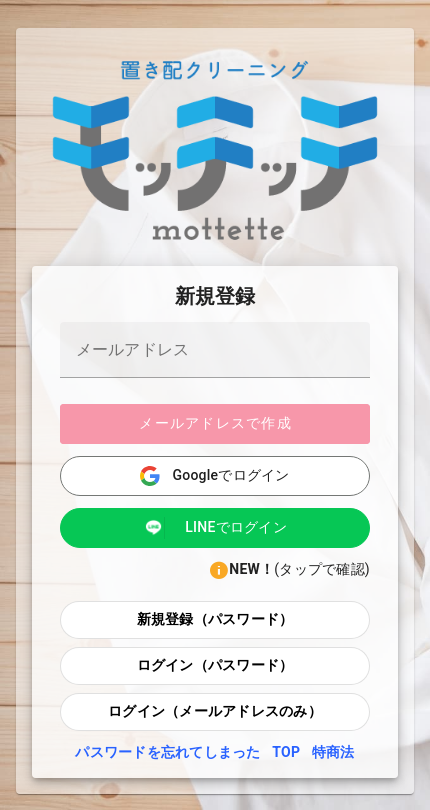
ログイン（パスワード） (215, 665)
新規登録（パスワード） (215, 619)
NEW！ (251, 569)
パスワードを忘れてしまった (169, 752)
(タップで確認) (322, 569)
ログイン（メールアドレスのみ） (215, 711)
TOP (288, 752)
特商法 (333, 752)
